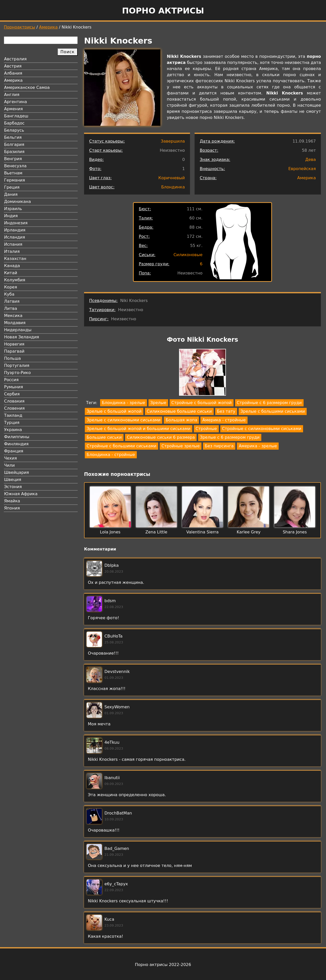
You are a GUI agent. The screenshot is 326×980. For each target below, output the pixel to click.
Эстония (13, 487)
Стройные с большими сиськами (121, 446)
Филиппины (17, 437)
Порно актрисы (163, 11)
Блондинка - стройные (111, 455)
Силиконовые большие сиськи (179, 411)
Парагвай (14, 351)
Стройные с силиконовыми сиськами (262, 429)
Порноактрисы (19, 27)
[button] (202, 373)
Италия (12, 251)
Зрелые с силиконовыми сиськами (124, 420)
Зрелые (158, 403)
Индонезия (16, 223)
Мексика (13, 316)
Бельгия (13, 137)
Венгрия (13, 159)
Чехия (10, 458)
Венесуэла (15, 166)
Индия (11, 216)
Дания (11, 194)
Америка (49, 27)
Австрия (13, 66)
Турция (12, 423)
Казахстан (15, 259)
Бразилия (14, 152)
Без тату (226, 411)
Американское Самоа (27, 87)
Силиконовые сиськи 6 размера (161, 437)
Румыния (13, 387)
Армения (13, 109)
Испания (13, 244)
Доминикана (17, 202)
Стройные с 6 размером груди (269, 403)
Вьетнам (13, 173)
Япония (12, 508)
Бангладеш (16, 116)
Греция (12, 187)
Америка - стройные (224, 420)
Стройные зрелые (181, 446)
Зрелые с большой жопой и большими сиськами (139, 429)
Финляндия (16, 444)
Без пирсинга (219, 446)
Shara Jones (295, 532)
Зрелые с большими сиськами (273, 411)
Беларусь (14, 130)
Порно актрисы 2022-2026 (163, 965)
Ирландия (15, 230)
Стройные (206, 429)
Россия (11, 380)
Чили (9, 465)
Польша (12, 358)
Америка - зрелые (258, 446)
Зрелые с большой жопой (114, 411)
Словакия (14, 401)
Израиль (13, 209)
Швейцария (17, 472)
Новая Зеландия (22, 337)
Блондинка (173, 187)
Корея (11, 287)
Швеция (13, 480)
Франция (14, 451)
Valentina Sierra (203, 532)
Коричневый (172, 178)
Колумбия (15, 280)
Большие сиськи (104, 437)
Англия (12, 95)
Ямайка (12, 501)
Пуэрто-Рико (17, 373)
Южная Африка (21, 494)
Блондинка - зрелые (124, 403)
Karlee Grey (249, 532)
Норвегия (14, 344)
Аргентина (16, 102)
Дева (310, 160)
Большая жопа (181, 420)
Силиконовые (188, 255)
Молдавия (15, 323)
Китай (11, 273)
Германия (15, 180)
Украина (13, 430)
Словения (14, 408)
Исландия (15, 237)
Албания (13, 73)
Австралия (15, 59)
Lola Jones (110, 532)
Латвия (12, 301)
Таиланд (13, 415)
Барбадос (14, 123)
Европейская (302, 169)
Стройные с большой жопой (202, 403)
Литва (11, 308)
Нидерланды (18, 330)
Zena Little (156, 532)
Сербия (12, 394)
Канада (12, 266)
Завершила (173, 141)
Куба (9, 294)
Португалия (17, 365)
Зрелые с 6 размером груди (230, 437)
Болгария (14, 144)
